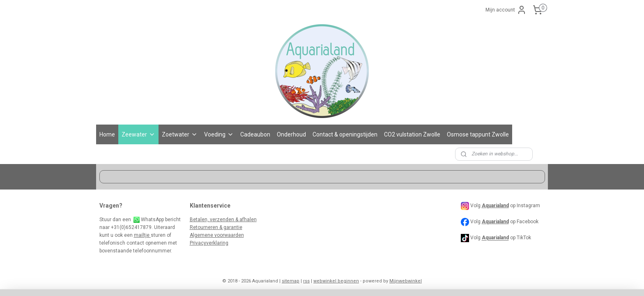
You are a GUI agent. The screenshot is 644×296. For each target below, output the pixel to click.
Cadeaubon (255, 134)
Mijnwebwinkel (406, 281)
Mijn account (506, 10)
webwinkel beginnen (336, 281)
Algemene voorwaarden (217, 235)
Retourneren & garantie (216, 227)
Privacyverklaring (209, 243)
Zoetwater (180, 134)
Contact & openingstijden (345, 134)
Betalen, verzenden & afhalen (223, 220)
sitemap (291, 281)
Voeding (219, 134)
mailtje (142, 235)
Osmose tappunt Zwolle (478, 134)
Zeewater (138, 134)
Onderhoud (291, 134)
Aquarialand (495, 222)
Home (107, 134)
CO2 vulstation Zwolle (412, 134)
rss (306, 281)
